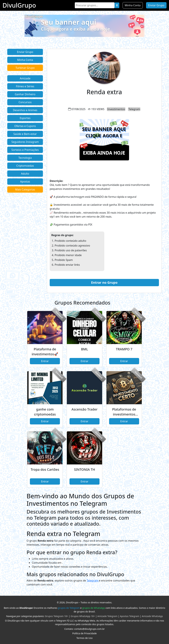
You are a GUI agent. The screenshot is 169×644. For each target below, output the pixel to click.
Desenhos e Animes (25, 110)
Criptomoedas (25, 166)
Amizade (25, 78)
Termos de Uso (84, 638)
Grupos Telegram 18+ (57, 616)
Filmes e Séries (25, 86)
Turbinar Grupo (25, 68)
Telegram (93, 581)
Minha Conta (133, 5)
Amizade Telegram (107, 616)
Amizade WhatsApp (152, 616)
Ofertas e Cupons (25, 126)
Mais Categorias (25, 189)
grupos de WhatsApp (94, 608)
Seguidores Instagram (25, 142)
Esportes (25, 118)
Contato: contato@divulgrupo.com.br (85, 629)
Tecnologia (25, 158)
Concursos (25, 102)
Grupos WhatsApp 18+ (83, 616)
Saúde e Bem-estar (25, 134)
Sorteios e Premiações (25, 150)
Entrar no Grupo (104, 282)
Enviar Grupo (156, 5)
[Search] (95, 5)
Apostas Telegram (130, 616)
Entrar (45, 361)
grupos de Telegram (69, 608)
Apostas (25, 182)
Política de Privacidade (84, 633)
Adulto (25, 174)
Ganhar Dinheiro (25, 94)
